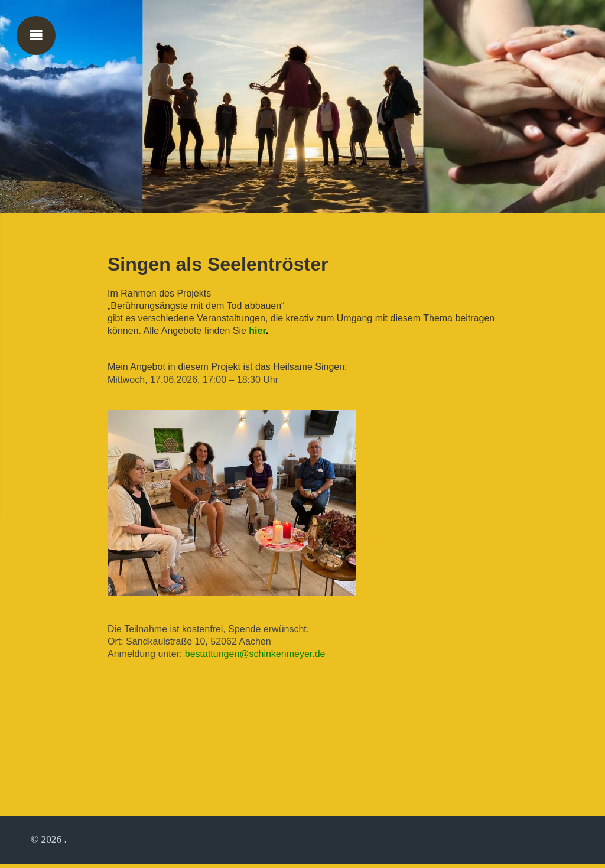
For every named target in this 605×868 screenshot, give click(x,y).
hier (258, 333)
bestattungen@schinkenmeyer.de (255, 657)
